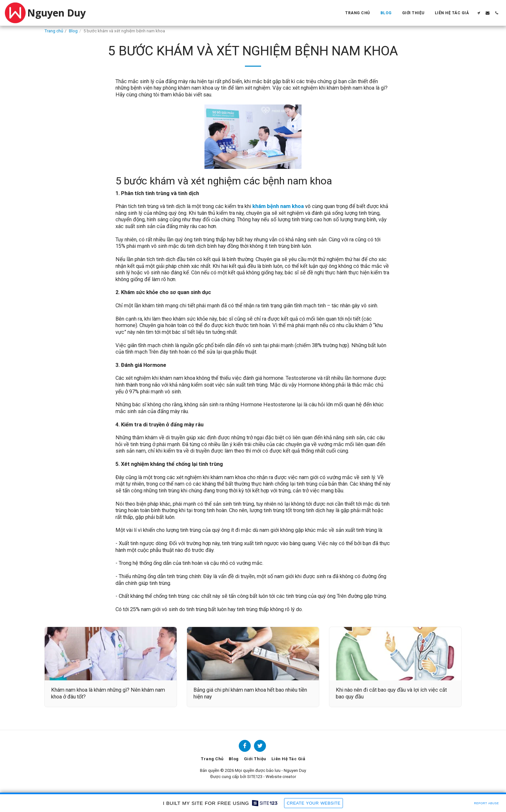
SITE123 (255, 777)
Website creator (281, 777)
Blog (73, 31)
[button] (478, 13)
